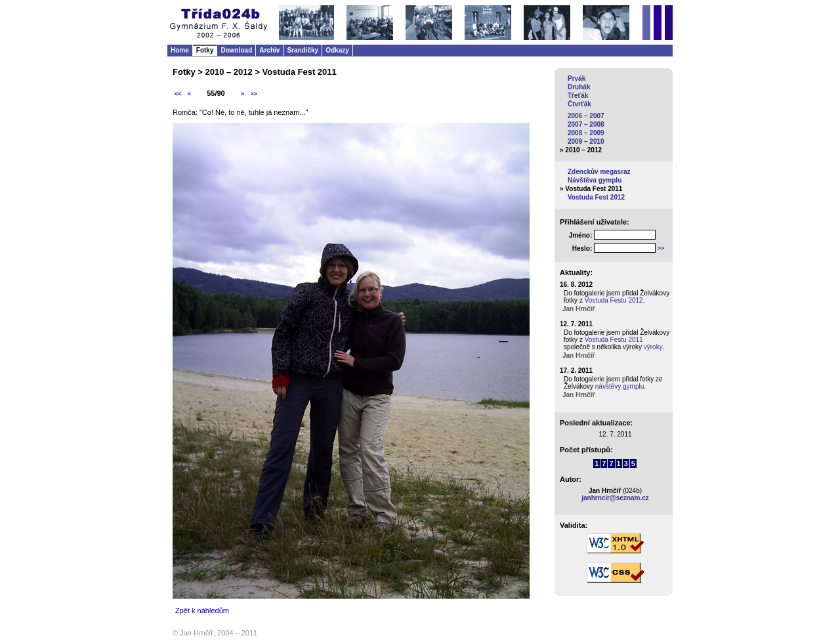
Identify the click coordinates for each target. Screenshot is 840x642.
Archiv (269, 50)
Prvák (577, 78)
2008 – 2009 (586, 133)
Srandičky (303, 50)
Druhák (579, 87)
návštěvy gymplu (619, 386)
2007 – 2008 (586, 124)
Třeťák (578, 96)
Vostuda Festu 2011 (614, 340)
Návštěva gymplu (595, 180)
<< (178, 94)
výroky (653, 347)
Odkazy (337, 50)
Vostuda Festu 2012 (614, 300)
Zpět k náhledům (202, 610)
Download (236, 50)
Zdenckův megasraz (599, 172)
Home (180, 50)
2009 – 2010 (586, 141)
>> (254, 94)
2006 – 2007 (586, 116)
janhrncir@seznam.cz (615, 498)
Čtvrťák (579, 104)
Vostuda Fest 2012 (596, 197)
